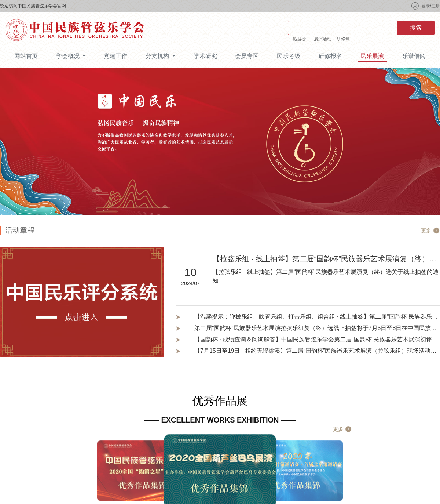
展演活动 (323, 39)
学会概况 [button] (69, 56)
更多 (426, 231)
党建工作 (115, 56)
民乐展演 (372, 56)
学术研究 (205, 56)
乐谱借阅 (414, 56)
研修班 (343, 39)
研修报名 (330, 56)
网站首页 (26, 56)
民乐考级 (289, 56)
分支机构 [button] (158, 56)
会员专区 (247, 56)
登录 (426, 6)
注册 (436, 6)
